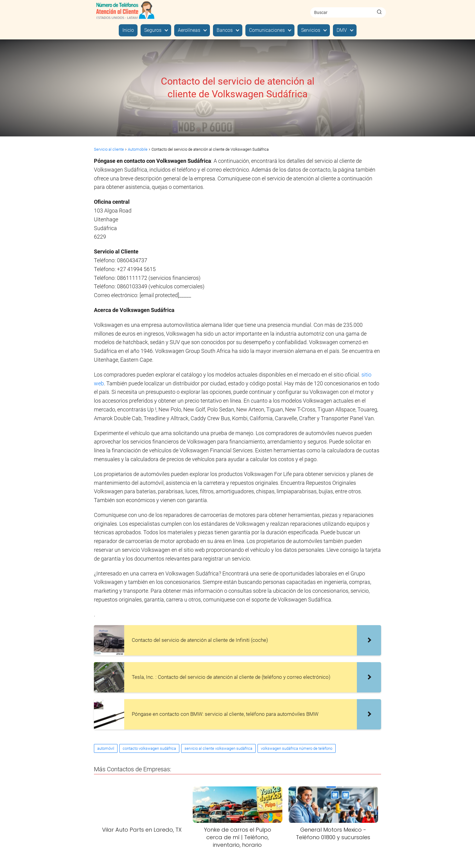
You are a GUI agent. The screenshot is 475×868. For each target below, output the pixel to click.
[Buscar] (379, 12)
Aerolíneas (189, 30)
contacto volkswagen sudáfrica (149, 748)
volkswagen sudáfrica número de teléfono (297, 748)
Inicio (128, 30)
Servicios (311, 30)
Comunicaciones (267, 30)
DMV (342, 30)
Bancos (225, 30)
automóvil (106, 748)
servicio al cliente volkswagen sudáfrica (218, 748)
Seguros (153, 30)
